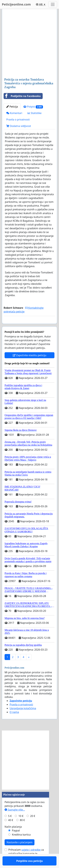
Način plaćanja (13, 836)
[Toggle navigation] (53, 4)
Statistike (35, 113)
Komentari (14, 113)
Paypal (16, 840)
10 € (21, 825)
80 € (22, 829)
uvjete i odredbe (31, 859)
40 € (11, 829)
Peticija (12, 107)
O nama (14, 721)
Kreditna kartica (21, 844)
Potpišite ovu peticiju (29, 326)
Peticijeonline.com (16, 4)
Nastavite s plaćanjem (20, 851)
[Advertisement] (29, 44)
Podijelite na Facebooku (22, 96)
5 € (10, 825)
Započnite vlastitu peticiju (30, 364)
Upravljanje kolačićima (23, 717)
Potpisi (33, 107)
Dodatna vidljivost (19, 126)
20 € (33, 825)
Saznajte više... (15, 819)
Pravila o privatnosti (18, 120)
